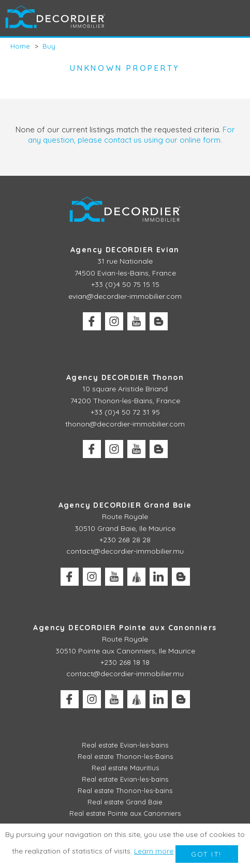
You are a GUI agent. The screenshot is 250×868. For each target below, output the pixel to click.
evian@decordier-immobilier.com (125, 296)
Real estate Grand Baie (125, 802)
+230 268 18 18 (125, 662)
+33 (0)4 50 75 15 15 (125, 284)
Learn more (154, 851)
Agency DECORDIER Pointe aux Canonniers (125, 628)
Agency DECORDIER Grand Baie (125, 505)
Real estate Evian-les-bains (125, 745)
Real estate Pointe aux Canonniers (125, 813)
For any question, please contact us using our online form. (131, 135)
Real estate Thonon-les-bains (125, 790)
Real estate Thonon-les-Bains (125, 756)
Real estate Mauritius (125, 768)
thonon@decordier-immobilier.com (125, 424)
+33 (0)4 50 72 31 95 (125, 412)
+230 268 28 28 (125, 540)
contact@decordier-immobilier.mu (125, 551)
